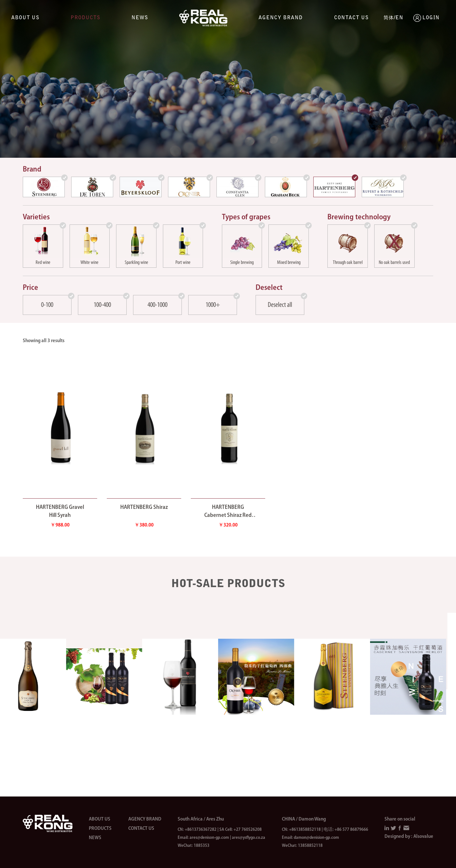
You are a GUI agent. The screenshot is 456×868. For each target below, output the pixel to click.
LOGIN (417, 18)
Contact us (351, 18)
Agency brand (281, 18)
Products (85, 18)
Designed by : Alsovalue (409, 837)
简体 (389, 18)
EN (399, 18)
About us (25, 18)
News (140, 18)
